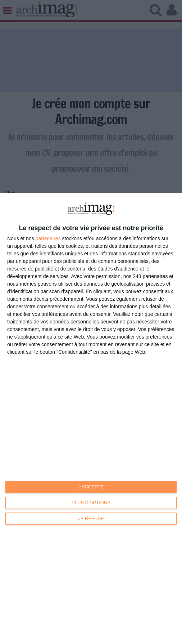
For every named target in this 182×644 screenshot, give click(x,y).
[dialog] (91, 419)
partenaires (48, 238)
